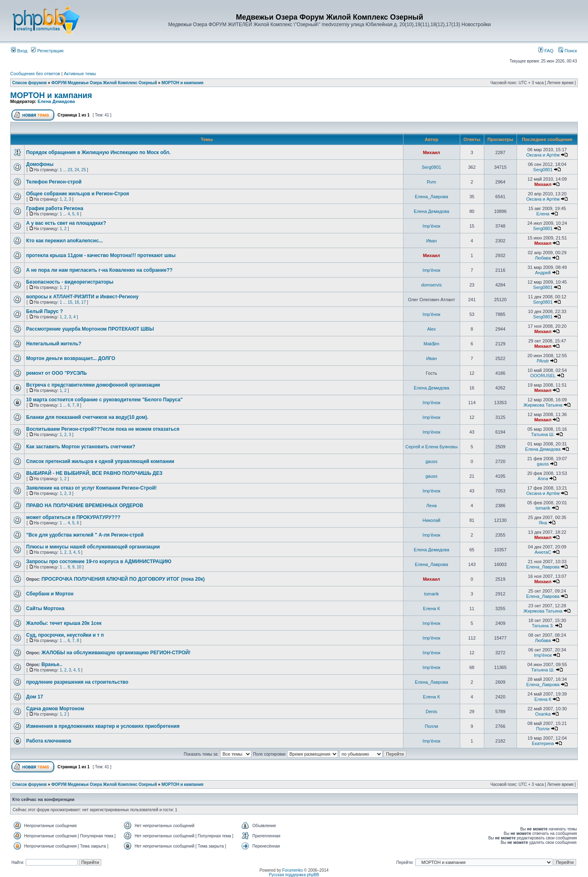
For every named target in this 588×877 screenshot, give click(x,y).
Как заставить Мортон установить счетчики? (81, 447)
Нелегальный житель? (54, 344)
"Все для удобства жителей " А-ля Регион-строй (85, 535)
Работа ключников (49, 741)
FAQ (546, 51)
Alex (431, 329)
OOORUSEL (543, 376)
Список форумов (30, 83)
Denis (432, 711)
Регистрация (47, 51)
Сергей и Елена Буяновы (432, 447)
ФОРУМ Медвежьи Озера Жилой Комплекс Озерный (104, 83)
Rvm (431, 182)
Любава (543, 258)
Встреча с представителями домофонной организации (93, 385)
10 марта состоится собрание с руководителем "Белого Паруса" (104, 400)
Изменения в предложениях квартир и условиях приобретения (103, 726)
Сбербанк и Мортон (50, 594)
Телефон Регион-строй (54, 182)
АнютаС (543, 552)
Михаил (432, 152)
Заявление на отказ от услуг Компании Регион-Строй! (91, 488)
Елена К (432, 609)
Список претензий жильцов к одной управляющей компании (100, 461)
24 (77, 170)
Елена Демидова (56, 101)
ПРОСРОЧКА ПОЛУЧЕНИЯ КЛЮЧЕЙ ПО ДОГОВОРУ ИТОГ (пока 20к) (123, 579)
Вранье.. (52, 664)
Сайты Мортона (45, 609)
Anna (543, 479)
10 (79, 567)
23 (70, 170)
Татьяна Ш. (543, 434)
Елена (543, 214)
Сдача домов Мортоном (55, 709)
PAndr (543, 361)
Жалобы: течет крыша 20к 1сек (64, 623)
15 (70, 302)
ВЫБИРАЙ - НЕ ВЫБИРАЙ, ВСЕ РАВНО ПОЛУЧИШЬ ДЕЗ (94, 473)
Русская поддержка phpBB (294, 875)
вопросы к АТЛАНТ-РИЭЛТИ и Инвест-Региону (82, 297)
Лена (432, 506)
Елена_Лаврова (431, 197)
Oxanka (543, 714)
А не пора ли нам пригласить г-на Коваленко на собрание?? (99, 270)
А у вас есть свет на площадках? (66, 223)
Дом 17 (35, 697)
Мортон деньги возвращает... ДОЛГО (71, 358)
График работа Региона (55, 208)
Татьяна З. (543, 626)
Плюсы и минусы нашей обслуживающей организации (93, 547)
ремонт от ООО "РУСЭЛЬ (57, 373)
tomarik (543, 508)
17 (84, 302)
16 (77, 302)
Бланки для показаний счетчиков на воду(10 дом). (87, 417)
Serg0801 (432, 167)
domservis (432, 285)
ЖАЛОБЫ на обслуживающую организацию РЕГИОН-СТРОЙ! (116, 653)
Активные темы (80, 74)
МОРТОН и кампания (182, 83)
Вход (19, 51)
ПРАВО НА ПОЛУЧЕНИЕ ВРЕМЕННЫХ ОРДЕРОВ (85, 506)
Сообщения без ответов (35, 74)
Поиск (568, 51)
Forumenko (293, 870)
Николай (432, 520)
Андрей (543, 273)
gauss (431, 461)
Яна (543, 523)
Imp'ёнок (432, 226)
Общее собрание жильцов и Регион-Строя (78, 194)
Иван (432, 241)
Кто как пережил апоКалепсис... (65, 241)
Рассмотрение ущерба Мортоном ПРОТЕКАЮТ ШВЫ (90, 329)
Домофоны (40, 164)
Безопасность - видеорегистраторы (70, 282)
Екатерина (543, 743)
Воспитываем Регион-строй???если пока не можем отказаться (103, 429)
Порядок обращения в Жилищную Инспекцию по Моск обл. (98, 152)
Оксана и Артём (543, 155)
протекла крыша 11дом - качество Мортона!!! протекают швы (101, 255)
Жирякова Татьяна (543, 405)
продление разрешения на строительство (77, 682)
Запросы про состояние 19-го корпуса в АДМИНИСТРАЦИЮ (99, 562)
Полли (431, 726)
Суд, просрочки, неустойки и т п (65, 635)
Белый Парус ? (45, 311)
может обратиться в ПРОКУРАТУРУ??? (73, 517)
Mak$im (431, 344)
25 (84, 170)
